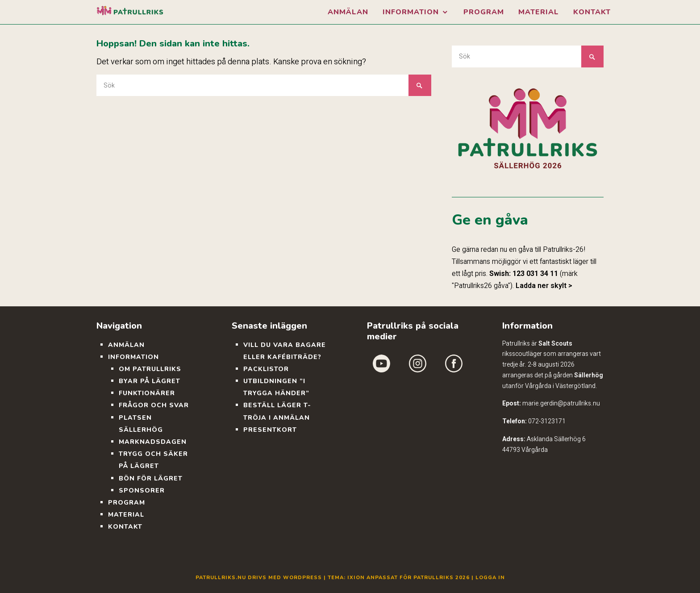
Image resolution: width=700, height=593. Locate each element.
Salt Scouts (555, 343)
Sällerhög (589, 375)
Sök (420, 86)
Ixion (356, 578)
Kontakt (592, 12)
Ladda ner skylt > (544, 286)
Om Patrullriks (150, 369)
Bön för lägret (151, 478)
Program (484, 12)
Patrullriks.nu (221, 578)
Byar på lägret (150, 381)
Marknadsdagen (153, 442)
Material (539, 12)
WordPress (302, 578)
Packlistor (266, 369)
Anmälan (348, 12)
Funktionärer (147, 393)
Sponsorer (142, 491)
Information (411, 12)
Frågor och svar (154, 405)
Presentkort (270, 430)
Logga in (490, 578)
